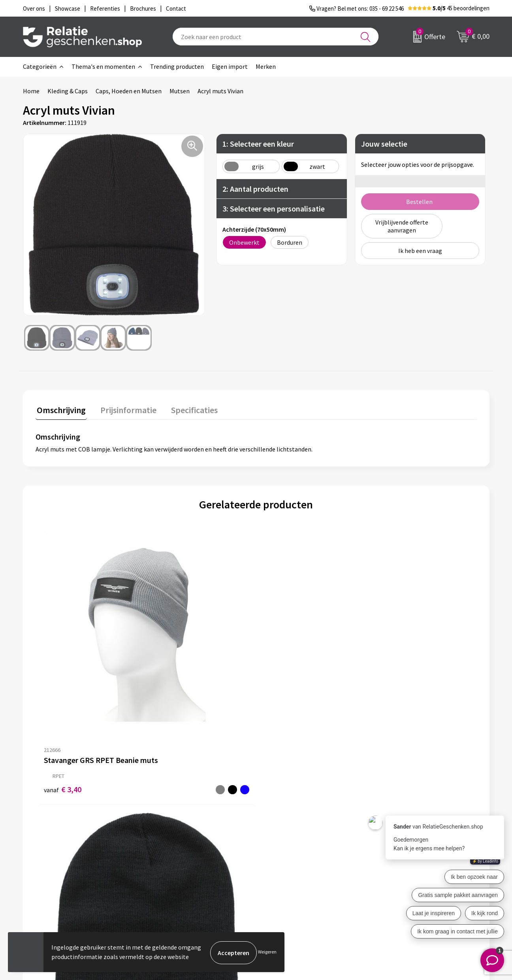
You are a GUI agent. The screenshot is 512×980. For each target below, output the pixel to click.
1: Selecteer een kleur (258, 144)
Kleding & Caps (68, 91)
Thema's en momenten (103, 66)
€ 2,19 (173, 684)
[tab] (60, 411)
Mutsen (180, 91)
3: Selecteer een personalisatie (274, 209)
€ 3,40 (63, 675)
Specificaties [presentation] (188, 409)
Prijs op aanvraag (293, 663)
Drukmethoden (174, 871)
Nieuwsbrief (169, 846)
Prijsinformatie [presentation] (124, 409)
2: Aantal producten (255, 189)
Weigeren (267, 953)
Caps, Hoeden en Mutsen (129, 91)
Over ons (165, 833)
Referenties (284, 871)
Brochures (282, 859)
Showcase (281, 846)
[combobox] (276, 37)
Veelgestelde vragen (181, 859)
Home (31, 91)
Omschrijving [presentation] (60, 409)
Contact (279, 833)
